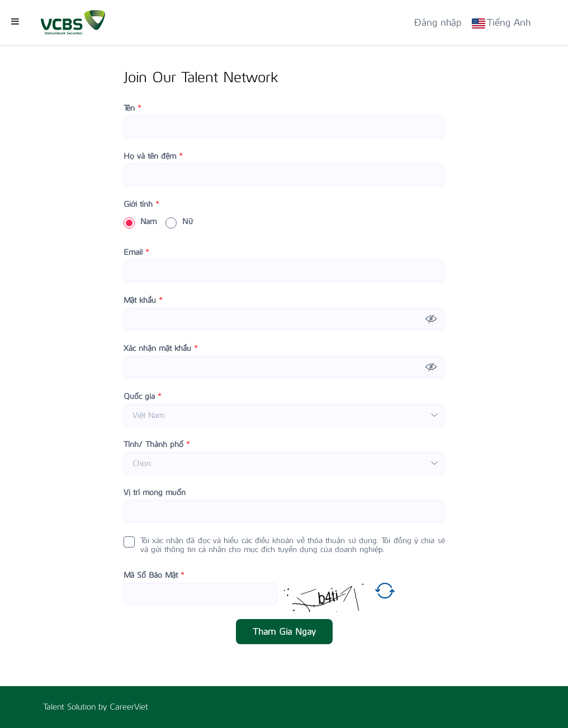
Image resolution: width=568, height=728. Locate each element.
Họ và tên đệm (153, 156)
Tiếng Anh (509, 22)
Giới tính (141, 204)
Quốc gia (143, 397)
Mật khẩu (143, 301)
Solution (83, 707)
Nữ (179, 222)
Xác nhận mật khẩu (161, 349)
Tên (132, 108)
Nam (140, 222)
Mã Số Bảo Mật (154, 575)
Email (136, 253)
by (104, 707)
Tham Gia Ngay (284, 632)
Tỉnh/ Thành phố (157, 445)
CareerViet (129, 707)
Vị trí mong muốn (155, 493)
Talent (55, 707)
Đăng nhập (438, 22)
